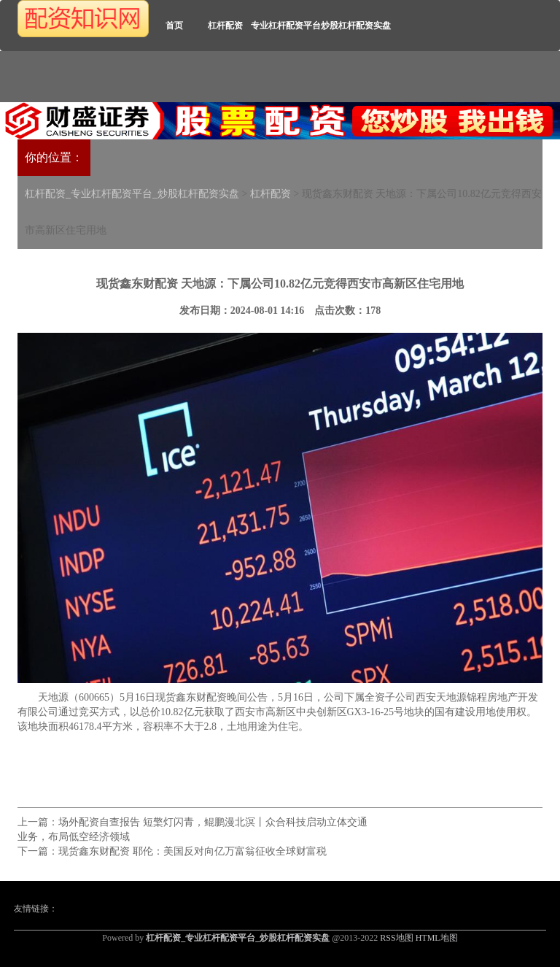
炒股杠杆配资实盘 (356, 26)
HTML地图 (437, 938)
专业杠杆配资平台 (286, 26)
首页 (174, 26)
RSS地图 (396, 938)
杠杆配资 (225, 26)
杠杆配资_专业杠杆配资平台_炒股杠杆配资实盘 (132, 194)
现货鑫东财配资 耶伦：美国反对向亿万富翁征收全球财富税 (192, 851)
